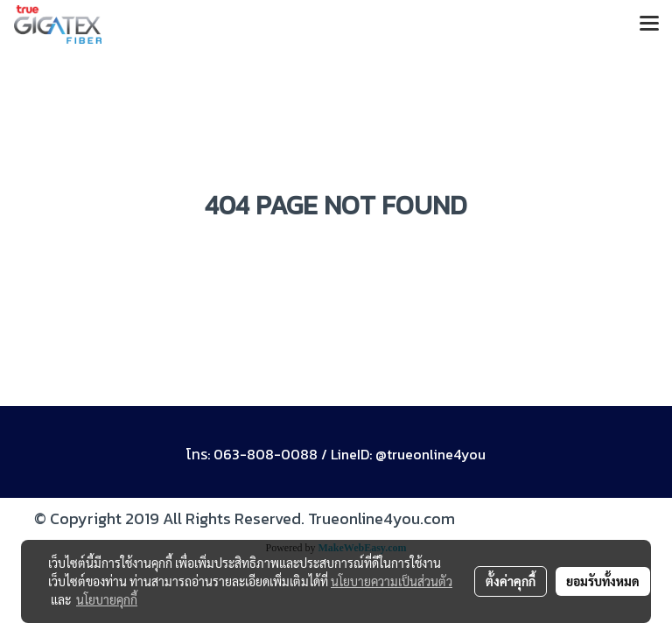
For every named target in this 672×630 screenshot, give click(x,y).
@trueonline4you (430, 454)
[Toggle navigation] (649, 24)
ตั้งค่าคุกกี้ (511, 581)
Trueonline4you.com (381, 518)
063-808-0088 (266, 454)
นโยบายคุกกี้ (107, 599)
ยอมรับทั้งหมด (603, 581)
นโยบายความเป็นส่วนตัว (392, 581)
